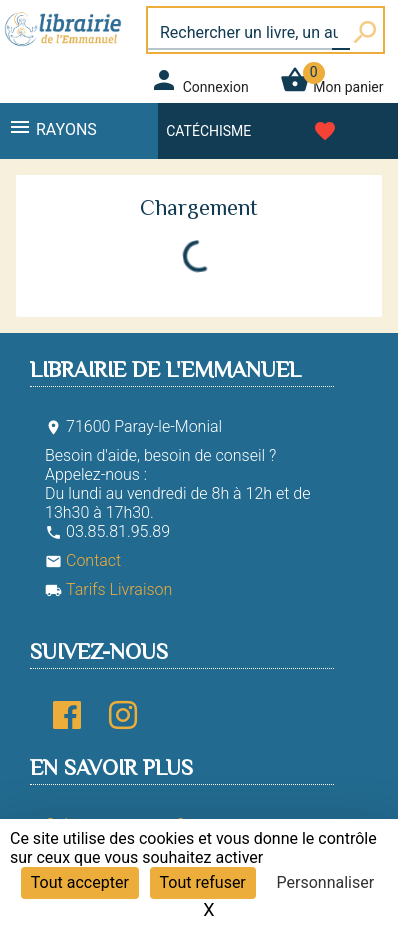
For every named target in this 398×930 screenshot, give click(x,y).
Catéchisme (208, 131)
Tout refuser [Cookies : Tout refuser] (203, 882)
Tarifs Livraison (108, 589)
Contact (83, 560)
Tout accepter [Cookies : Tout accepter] (80, 882)
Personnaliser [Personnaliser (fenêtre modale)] (326, 882)
